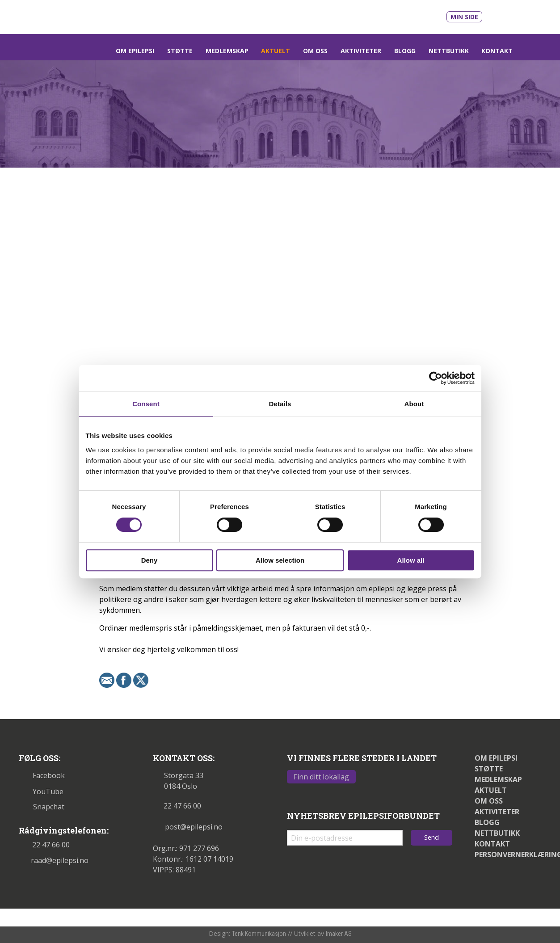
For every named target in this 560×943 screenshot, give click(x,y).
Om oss (315, 51)
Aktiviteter (361, 51)
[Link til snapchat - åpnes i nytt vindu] (536, 15)
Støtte (180, 51)
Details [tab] (280, 404)
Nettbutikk (449, 51)
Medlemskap (227, 51)
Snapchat (42, 807)
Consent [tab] (146, 404)
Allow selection (280, 560)
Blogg (405, 51)
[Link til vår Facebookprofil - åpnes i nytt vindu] (520, 15)
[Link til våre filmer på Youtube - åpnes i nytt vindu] (499, 16)
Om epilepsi (135, 51)
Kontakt (497, 51)
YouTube (41, 791)
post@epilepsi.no (188, 827)
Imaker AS (339, 934)
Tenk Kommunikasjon (259, 934)
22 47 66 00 (44, 845)
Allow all (411, 560)
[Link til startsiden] (80, 16)
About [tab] (414, 404)
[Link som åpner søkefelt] (531, 51)
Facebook (42, 775)
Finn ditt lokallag (321, 777)
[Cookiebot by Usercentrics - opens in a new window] (436, 378)
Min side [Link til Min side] (464, 17)
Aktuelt (276, 51)
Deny (149, 560)
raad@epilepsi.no (54, 860)
